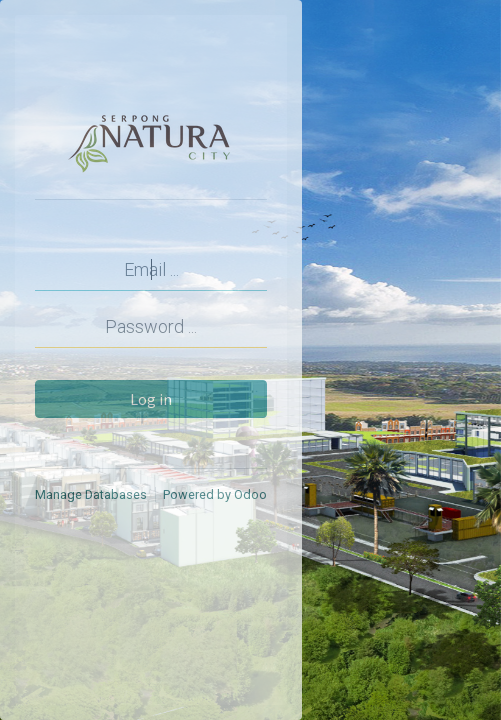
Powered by (215, 494)
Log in (151, 399)
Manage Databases (91, 494)
